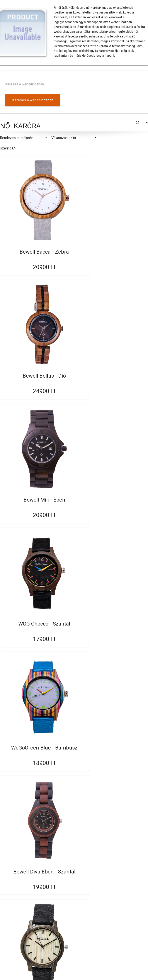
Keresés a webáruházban (25, 84)
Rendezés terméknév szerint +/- (16, 143)
